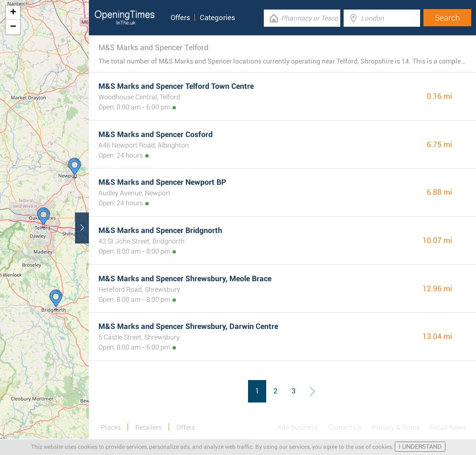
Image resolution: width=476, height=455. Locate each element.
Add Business (297, 427)
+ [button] (13, 13)
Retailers (149, 427)
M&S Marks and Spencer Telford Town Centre (176, 86)
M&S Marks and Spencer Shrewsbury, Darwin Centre (188, 326)
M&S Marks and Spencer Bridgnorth (160, 230)
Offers (180, 18)
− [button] (13, 27)
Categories (217, 18)
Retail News (448, 427)
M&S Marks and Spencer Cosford (156, 134)
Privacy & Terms (396, 427)
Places (111, 427)
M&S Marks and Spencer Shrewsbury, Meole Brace (185, 279)
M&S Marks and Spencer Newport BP (162, 182)
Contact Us (345, 427)
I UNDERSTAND (420, 447)
